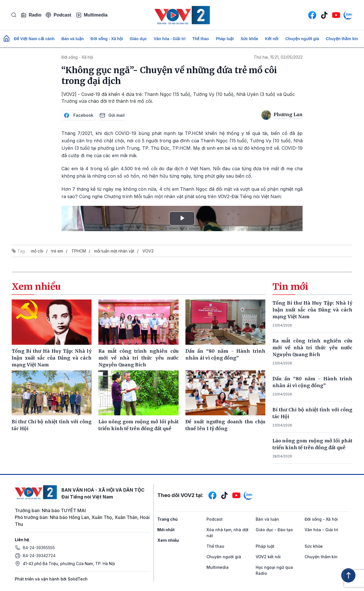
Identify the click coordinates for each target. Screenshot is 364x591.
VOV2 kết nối (268, 557)
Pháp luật (225, 39)
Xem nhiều (168, 540)
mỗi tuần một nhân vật (114, 251)
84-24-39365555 (39, 548)
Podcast (58, 15)
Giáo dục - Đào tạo (274, 530)
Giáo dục (138, 39)
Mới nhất (166, 530)
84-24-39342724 (39, 556)
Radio (31, 15)
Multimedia (92, 15)
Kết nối (272, 39)
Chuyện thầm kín (342, 39)
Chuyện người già (302, 39)
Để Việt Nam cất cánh (34, 39)
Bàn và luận (73, 39)
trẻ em (57, 251)
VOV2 (148, 251)
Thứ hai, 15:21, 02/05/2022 (278, 57)
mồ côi (37, 251)
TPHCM (79, 251)
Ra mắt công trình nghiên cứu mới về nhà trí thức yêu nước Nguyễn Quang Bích (313, 348)
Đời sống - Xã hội (107, 39)
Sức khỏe (249, 39)
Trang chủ (167, 519)
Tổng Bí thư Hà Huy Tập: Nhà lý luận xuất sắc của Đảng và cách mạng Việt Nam (313, 310)
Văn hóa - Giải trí (170, 39)
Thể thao (201, 39)
